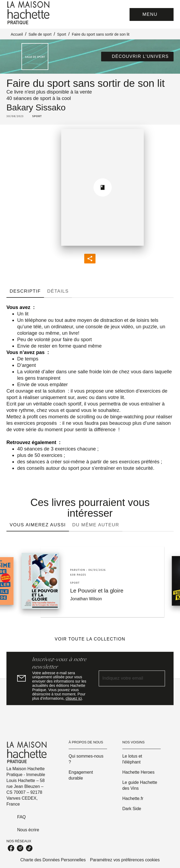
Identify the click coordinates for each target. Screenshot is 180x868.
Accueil (17, 34)
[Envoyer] (159, 679)
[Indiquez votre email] (125, 678)
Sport (62, 34)
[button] (137, 57)
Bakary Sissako (36, 107)
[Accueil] (29, 13)
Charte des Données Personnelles (53, 860)
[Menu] (152, 14)
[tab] (25, 291)
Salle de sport (40, 34)
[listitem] (11, 848)
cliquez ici (74, 698)
